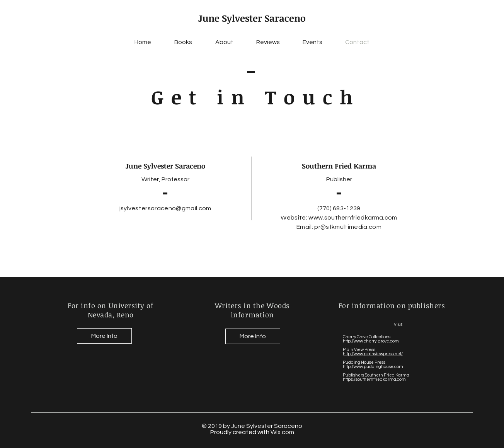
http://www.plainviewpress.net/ (373, 354)
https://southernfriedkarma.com (374, 379)
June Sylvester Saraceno (252, 18)
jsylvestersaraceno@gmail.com (165, 208)
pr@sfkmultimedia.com (348, 227)
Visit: (399, 325)
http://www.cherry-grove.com (371, 341)
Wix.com (282, 432)
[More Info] (104, 336)
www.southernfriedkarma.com (353, 218)
